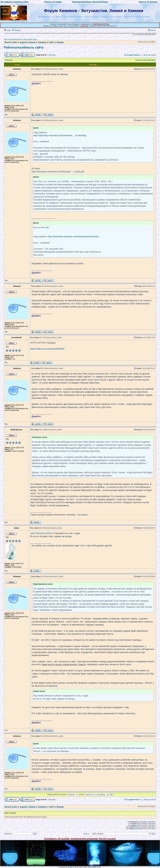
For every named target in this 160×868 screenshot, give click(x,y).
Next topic (151, 60)
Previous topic (141, 60)
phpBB (70, 867)
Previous (136, 55)
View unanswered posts (13, 39)
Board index (11, 42)
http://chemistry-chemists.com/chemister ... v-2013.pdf (58, 172)
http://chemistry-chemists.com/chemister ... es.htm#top (60, 135)
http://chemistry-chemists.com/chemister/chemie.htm (73, 237)
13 (152, 55)
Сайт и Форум (56, 42)
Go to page (128, 55)
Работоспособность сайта (24, 47)
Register (17, 30)
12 (150, 55)
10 (144, 55)
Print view (9, 60)
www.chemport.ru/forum (42, 533)
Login (7, 30)
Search (152, 30)
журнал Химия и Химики (33, 42)
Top (6, 115)
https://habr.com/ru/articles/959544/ (47, 349)
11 (147, 55)
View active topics (30, 39)
